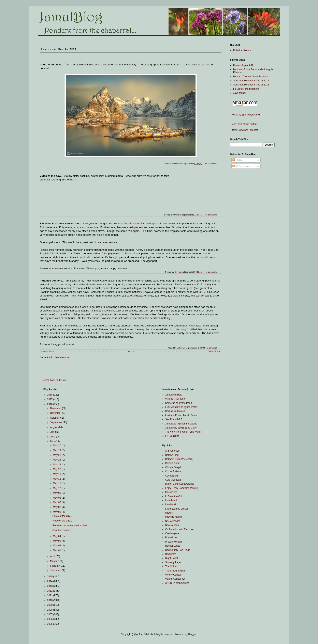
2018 (50, 395)
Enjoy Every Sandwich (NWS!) (182, 488)
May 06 (57, 507)
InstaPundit (171, 500)
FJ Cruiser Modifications (246, 89)
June (53, 437)
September (56, 422)
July (53, 432)
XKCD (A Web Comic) (177, 583)
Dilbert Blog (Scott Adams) (180, 484)
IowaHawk (171, 504)
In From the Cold (174, 496)
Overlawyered (173, 533)
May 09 (57, 493)
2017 (50, 399)
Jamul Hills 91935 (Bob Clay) (181, 428)
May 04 (57, 536)
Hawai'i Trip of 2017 (244, 65)
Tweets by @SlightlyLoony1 (245, 115)
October (55, 418)
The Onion (171, 566)
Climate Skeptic (174, 467)
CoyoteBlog (172, 476)
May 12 (57, 479)
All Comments (241, 166)
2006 (50, 619)
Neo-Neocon (172, 525)
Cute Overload (173, 480)
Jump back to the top (55, 380)
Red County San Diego (178, 550)
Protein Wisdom (174, 542)
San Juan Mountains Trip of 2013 (251, 85)
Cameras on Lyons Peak (179, 403)
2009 (50, 605)
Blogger (192, 634)
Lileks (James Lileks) (177, 509)
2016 (50, 404)
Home (131, 352)
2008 (50, 610)
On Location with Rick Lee (179, 529)
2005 (50, 624)
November (56, 413)
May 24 (57, 460)
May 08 (57, 498)
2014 (50, 581)
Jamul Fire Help (174, 395)
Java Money (240, 93)
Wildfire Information (176, 399)
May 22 (57, 465)
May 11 (57, 483)
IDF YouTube (172, 436)
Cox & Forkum (173, 471)
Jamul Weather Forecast (244, 130)
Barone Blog (172, 455)
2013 (50, 586)
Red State (171, 554)
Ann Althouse (172, 451)
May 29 (57, 450)
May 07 (57, 502)
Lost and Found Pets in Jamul (181, 415)
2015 (50, 577)
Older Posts (214, 352)
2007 (50, 614)
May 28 (57, 455)
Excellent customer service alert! (70, 526)
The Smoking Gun (175, 571)
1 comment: (213, 348)
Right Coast (172, 558)
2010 (50, 600)
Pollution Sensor (242, 50)
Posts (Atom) (62, 357)
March (54, 561)
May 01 (57, 550)
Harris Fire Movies (175, 411)
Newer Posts (48, 352)
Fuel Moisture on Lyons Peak (181, 407)
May (53, 441)
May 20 (57, 469)
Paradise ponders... (63, 530)
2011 (50, 595)
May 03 (57, 541)
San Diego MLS (174, 419)
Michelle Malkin (174, 517)
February (55, 566)
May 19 (57, 474)
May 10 (57, 488)
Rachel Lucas (173, 546)
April (53, 556)
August (54, 427)
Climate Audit (172, 463)
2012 (50, 591)
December (56, 408)
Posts (237, 160)
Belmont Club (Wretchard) (179, 459)
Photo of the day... (62, 516)
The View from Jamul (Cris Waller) (184, 432)
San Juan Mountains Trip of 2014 (251, 81)
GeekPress (171, 492)
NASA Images (173, 521)
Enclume (135, 223)
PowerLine (171, 537)
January (55, 570)
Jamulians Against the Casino (181, 424)
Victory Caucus (173, 575)
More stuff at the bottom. (244, 124)
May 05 (57, 512)
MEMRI (169, 513)
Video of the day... (62, 521)
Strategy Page (173, 562)
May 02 (57, 546)
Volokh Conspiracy (175, 579)
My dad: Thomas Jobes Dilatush (251, 77)
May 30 (57, 446)
